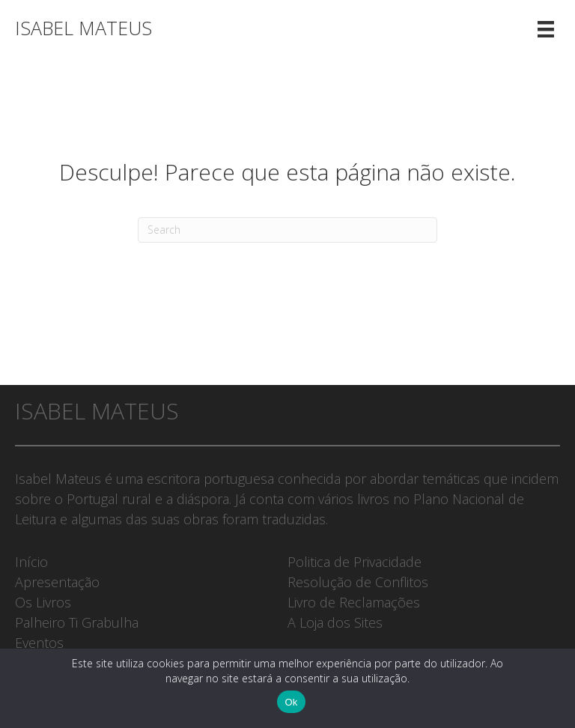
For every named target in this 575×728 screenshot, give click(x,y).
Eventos (39, 643)
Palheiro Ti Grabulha (77, 622)
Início (31, 562)
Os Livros (43, 602)
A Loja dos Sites (335, 622)
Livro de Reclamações (354, 602)
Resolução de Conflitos (358, 582)
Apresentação (57, 582)
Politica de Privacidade (355, 562)
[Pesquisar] (287, 230)
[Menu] (546, 28)
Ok (291, 702)
